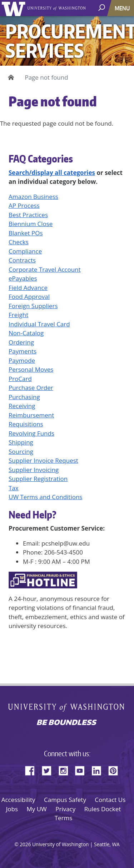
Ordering (21, 342)
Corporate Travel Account (45, 269)
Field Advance (28, 288)
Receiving (22, 406)
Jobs (12, 809)
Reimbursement (31, 415)
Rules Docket (103, 809)
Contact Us (110, 800)
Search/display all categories (52, 173)
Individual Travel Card (39, 324)
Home (10, 77)
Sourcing (21, 451)
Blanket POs (26, 233)
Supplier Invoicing (34, 470)
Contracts (22, 260)
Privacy (65, 809)
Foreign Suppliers (33, 306)
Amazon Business (33, 197)
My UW (36, 809)
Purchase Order (31, 388)
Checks (19, 242)
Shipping (21, 442)
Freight (18, 315)
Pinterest (116, 769)
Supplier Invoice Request (43, 460)
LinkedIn (99, 769)
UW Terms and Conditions (45, 497)
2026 (25, 844)
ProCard (20, 379)
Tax (14, 488)
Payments (23, 351)
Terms (64, 818)
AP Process (24, 205)
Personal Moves (31, 369)
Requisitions (26, 424)
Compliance (25, 251)
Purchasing (24, 397)
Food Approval (29, 297)
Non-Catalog (26, 333)
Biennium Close (31, 224)
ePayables (23, 278)
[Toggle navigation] (123, 8)
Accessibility (18, 800)
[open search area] (102, 8)
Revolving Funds (31, 433)
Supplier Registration (38, 479)
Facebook (33, 769)
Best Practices (28, 215)
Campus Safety (65, 800)
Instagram (66, 769)
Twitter (49, 769)
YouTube (83, 769)
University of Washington (15, 8)
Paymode (22, 360)
